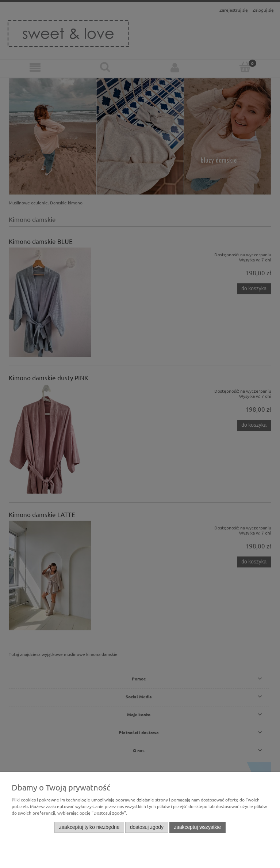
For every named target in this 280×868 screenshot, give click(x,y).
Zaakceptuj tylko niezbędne (89, 827)
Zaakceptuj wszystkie (197, 827)
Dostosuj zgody (147, 827)
